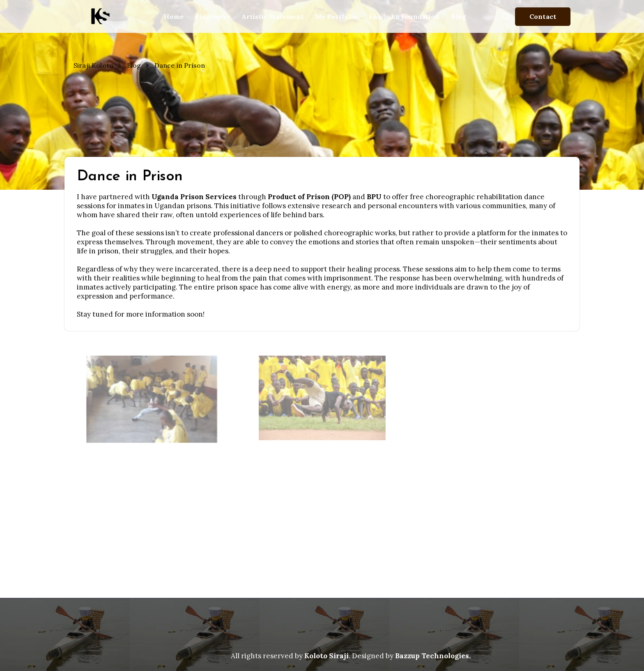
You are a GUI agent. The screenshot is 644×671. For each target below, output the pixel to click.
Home (174, 16)
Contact (543, 16)
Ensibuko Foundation (404, 16)
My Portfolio (336, 16)
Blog (459, 16)
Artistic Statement (273, 16)
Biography (213, 16)
